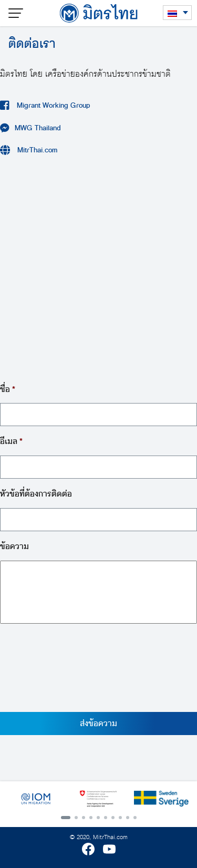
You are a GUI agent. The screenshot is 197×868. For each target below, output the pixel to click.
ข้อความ (14, 547)
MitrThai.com (37, 150)
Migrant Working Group (53, 105)
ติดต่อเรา (32, 44)
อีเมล (11, 442)
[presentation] (80, 675)
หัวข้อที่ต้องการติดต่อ (36, 494)
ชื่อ (8, 390)
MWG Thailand (38, 128)
